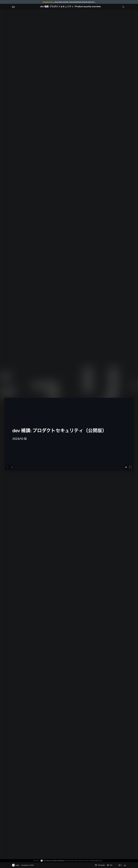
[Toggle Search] (123, 7)
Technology (100, 865)
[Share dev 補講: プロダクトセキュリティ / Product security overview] (115, 865)
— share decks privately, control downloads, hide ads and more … (69, 2)
